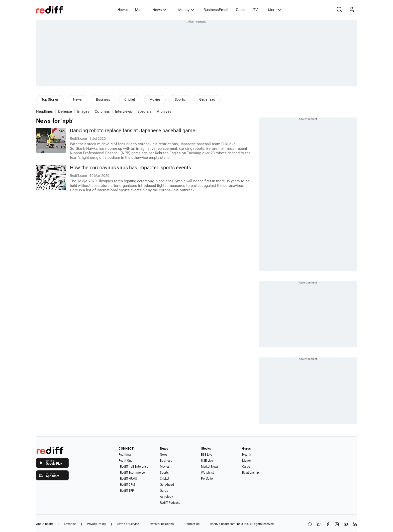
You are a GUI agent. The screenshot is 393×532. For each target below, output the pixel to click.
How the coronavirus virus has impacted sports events (130, 168)
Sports (180, 99)
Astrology (166, 497)
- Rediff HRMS (128, 479)
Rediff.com (228, 524)
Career (247, 467)
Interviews (124, 111)
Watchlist (207, 473)
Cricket (130, 99)
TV (256, 10)
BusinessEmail (216, 10)
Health (247, 455)
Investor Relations (162, 524)
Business (103, 99)
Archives (164, 111)
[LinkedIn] (355, 525)
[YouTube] (346, 525)
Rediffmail (125, 455)
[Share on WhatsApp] (310, 525)
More (274, 10)
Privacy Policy (96, 524)
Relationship (251, 473)
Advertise (70, 524)
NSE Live (207, 461)
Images (83, 111)
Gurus (241, 10)
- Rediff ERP (126, 491)
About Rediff (44, 524)
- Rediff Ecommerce (132, 473)
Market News (210, 467)
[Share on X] (319, 525)
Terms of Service (128, 524)
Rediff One (125, 461)
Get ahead (207, 99)
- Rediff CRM (127, 485)
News (159, 10)
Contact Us (192, 524)
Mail (139, 10)
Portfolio (207, 479)
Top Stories (50, 99)
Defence (65, 111)
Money (186, 10)
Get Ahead (167, 485)
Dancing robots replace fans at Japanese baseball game (133, 131)
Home (123, 10)
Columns (102, 111)
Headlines (44, 111)
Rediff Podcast (170, 503)
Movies (155, 99)
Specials (144, 111)
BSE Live (207, 455)
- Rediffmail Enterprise (133, 467)
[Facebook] (328, 525)
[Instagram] (337, 525)
